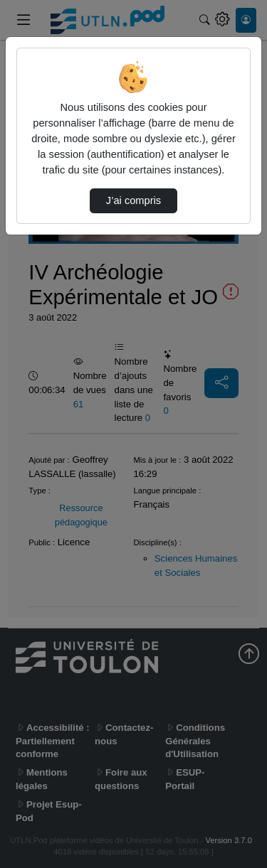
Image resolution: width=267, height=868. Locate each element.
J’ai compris (133, 200)
